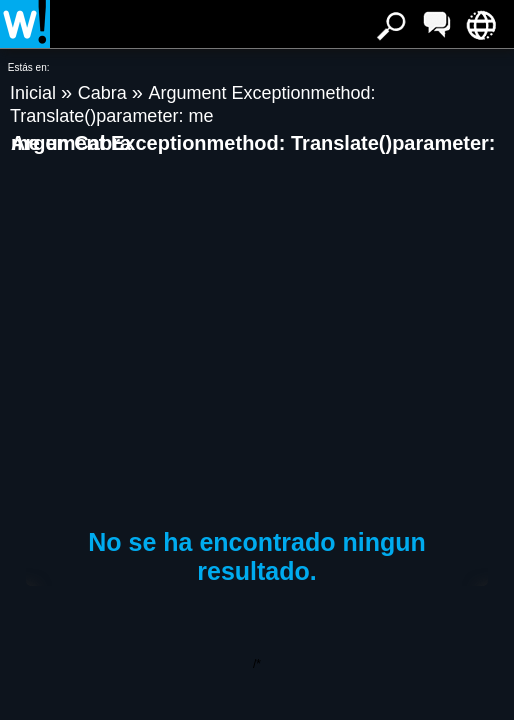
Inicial (35, 93)
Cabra (105, 93)
